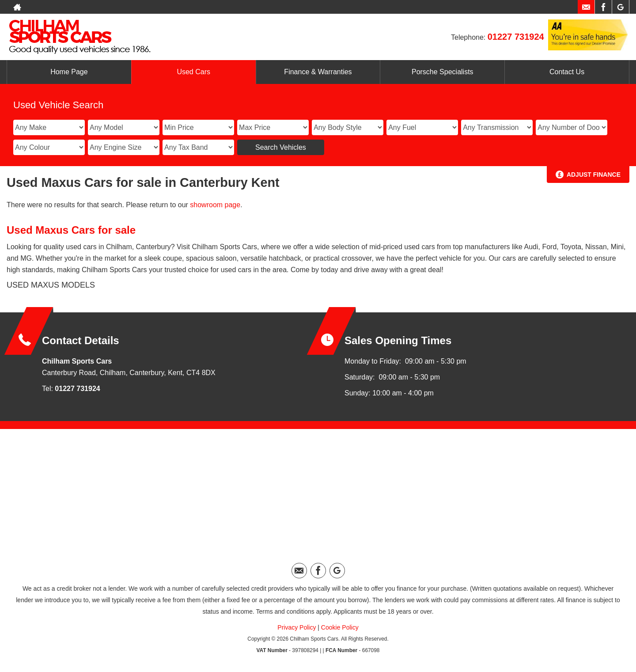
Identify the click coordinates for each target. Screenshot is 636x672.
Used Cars (193, 72)
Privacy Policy (297, 627)
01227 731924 (516, 37)
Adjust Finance (594, 175)
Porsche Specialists (443, 72)
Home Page (69, 72)
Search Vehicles (281, 147)
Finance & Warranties (318, 72)
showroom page (215, 205)
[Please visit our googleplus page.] (620, 7)
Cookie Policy (340, 627)
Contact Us (567, 72)
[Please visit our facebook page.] (603, 7)
